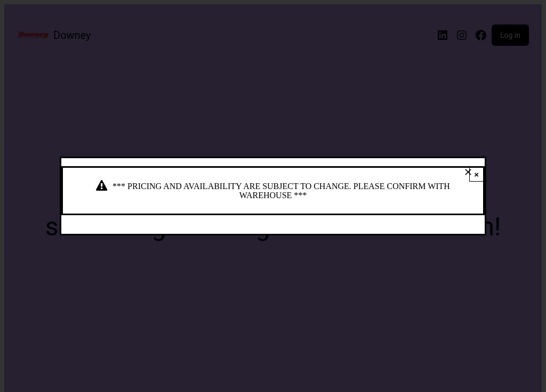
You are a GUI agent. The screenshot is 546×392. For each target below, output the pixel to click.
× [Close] (476, 174)
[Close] (468, 172)
